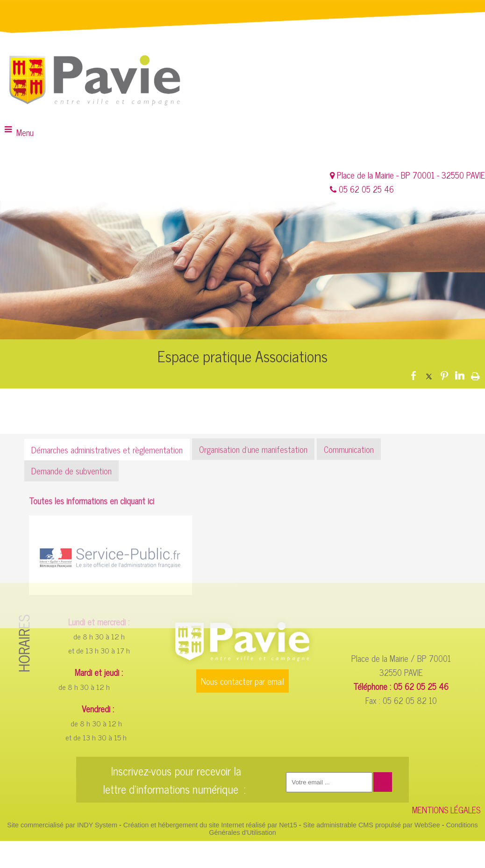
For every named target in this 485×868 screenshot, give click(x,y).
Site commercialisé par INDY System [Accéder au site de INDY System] (62, 825)
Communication (349, 512)
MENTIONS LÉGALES (446, 810)
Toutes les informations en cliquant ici (92, 563)
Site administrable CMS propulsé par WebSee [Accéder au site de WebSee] (372, 825)
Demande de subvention (71, 533)
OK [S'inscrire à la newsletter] (383, 783)
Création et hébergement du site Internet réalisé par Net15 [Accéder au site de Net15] (210, 825)
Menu (25, 132)
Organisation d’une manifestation (253, 512)
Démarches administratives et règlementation (107, 512)
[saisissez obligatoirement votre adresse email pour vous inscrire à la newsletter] (329, 782)
